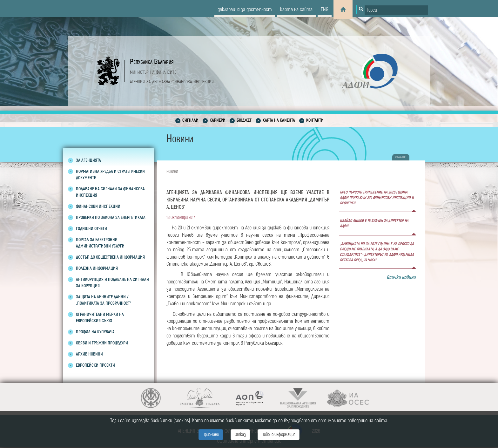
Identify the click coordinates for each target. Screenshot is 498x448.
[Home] (343, 10)
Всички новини (401, 277)
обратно (401, 157)
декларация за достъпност (245, 10)
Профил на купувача (95, 332)
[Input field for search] (396, 10)
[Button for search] (360, 10)
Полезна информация (97, 268)
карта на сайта (296, 10)
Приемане (211, 434)
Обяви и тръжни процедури (102, 343)
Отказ (240, 434)
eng (325, 10)
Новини (172, 172)
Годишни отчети (91, 229)
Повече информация (279, 434)
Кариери (218, 120)
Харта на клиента (279, 120)
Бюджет (244, 120)
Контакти (315, 120)
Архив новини (89, 354)
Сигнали (190, 120)
